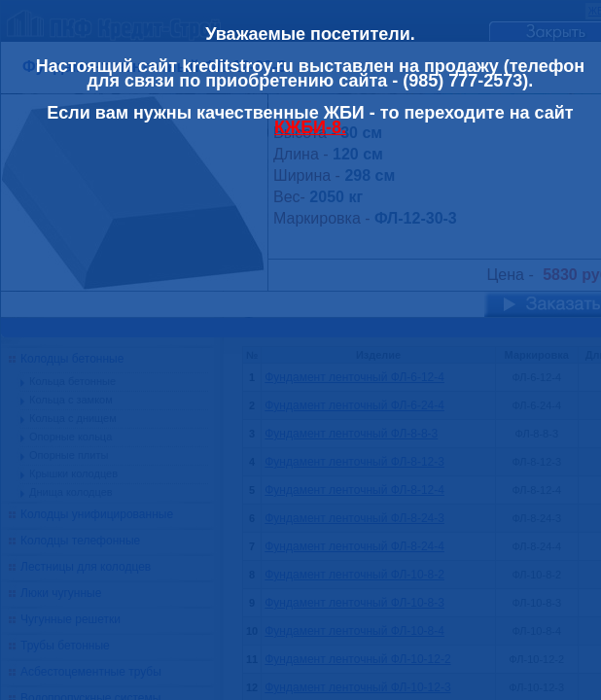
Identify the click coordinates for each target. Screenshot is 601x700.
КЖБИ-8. (310, 127)
